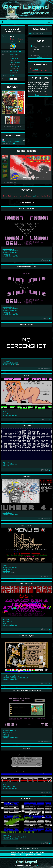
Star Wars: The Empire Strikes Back (14, 837)
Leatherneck (7, 734)
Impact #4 (27, 476)
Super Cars (6, 462)
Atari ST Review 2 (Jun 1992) (11, 142)
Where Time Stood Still (10, 251)
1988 (30, 33)
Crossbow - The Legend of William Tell (15, 678)
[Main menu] (49, 22)
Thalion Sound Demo (10, 365)
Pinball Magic (7, 513)
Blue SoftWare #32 (27, 208)
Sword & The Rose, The (10, 256)
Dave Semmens (15, 66)
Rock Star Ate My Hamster (11, 676)
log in (16, 39)
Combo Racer (7, 835)
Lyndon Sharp (14, 58)
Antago (5, 566)
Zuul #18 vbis (26, 799)
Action (12, 76)
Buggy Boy (6, 254)
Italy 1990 (6, 466)
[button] (4, 102)
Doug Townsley (15, 62)
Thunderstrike (7, 621)
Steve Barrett (14, 54)
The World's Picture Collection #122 (26, 690)
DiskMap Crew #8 (26, 325)
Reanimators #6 (26, 583)
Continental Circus (9, 786)
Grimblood (6, 361)
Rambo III (6, 736)
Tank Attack (6, 571)
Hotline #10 (26, 426)
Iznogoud (6, 620)
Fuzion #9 (26, 375)
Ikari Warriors (7, 732)
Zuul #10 (26, 748)
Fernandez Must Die (9, 730)
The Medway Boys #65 (27, 636)
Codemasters (14, 51)
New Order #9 (26, 525)
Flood (4, 412)
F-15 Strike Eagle (8, 249)
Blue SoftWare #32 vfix (26, 267)
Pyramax (5, 413)
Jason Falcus (14, 70)
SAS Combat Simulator (10, 252)
